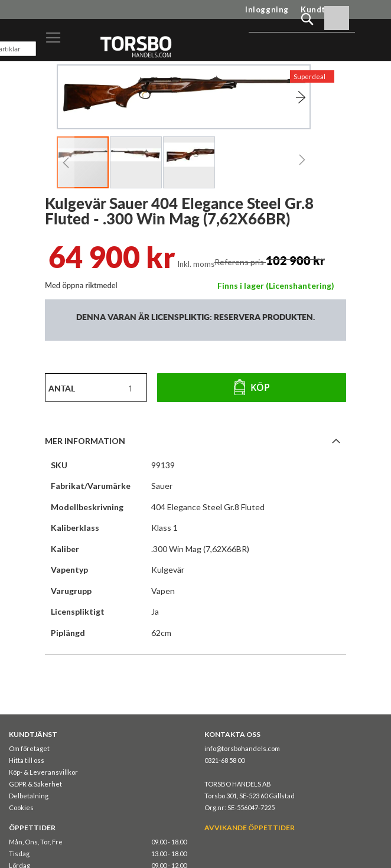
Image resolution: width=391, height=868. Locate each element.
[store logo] (136, 46)
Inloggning (267, 9)
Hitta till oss (27, 760)
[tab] (195, 440)
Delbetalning (29, 796)
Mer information (85, 441)
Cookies (21, 807)
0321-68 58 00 (224, 760)
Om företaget (29, 748)
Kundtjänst (323, 9)
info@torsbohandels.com (242, 748)
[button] (286, 97)
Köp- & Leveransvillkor (43, 772)
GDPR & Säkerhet (35, 784)
